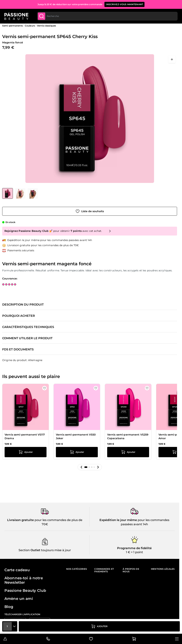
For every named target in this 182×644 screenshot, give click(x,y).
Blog (9, 607)
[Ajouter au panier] (99, 626)
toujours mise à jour (56, 550)
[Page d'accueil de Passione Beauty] (16, 16)
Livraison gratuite (20, 520)
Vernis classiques (46, 26)
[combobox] (107, 16)
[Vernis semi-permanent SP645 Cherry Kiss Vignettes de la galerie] (20, 193)
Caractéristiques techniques (28, 327)
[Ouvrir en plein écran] (172, 59)
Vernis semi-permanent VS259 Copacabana (128, 436)
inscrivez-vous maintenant (124, 4)
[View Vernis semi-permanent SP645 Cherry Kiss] (8, 193)
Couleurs (30, 26)
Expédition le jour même (118, 520)
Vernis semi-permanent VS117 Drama (25, 436)
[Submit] (42, 16)
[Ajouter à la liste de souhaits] (90, 211)
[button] (81, 467)
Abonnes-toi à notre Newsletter (24, 580)
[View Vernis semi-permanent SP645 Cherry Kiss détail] (20, 193)
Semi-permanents (13, 26)
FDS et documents (18, 349)
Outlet (35, 550)
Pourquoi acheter (19, 316)
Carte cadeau (17, 570)
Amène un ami (19, 599)
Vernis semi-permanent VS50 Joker (76, 436)
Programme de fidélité (134, 548)
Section (24, 550)
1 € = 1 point (134, 552)
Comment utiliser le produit (27, 338)
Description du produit (23, 305)
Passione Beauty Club (25, 591)
